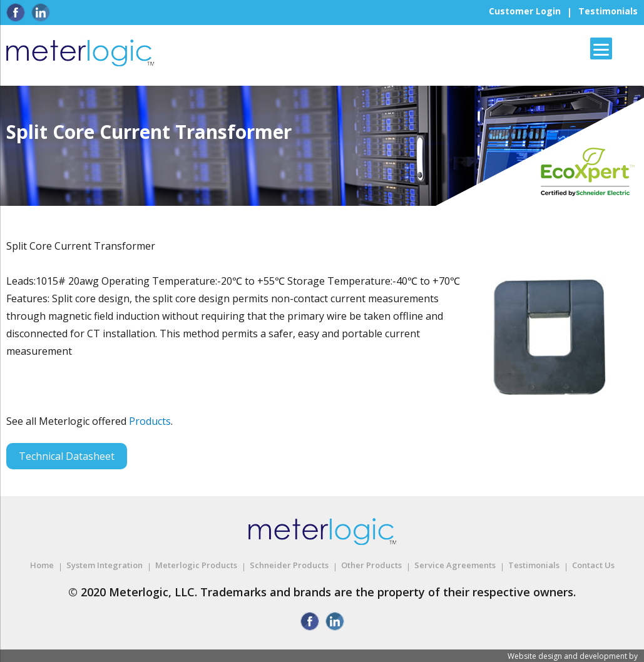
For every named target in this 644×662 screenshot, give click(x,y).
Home (42, 565)
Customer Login (525, 11)
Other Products (371, 565)
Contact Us (593, 565)
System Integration (105, 565)
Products (150, 421)
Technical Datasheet (67, 456)
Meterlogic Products (196, 565)
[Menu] (601, 48)
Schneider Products (289, 565)
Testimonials (608, 11)
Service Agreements (455, 565)
